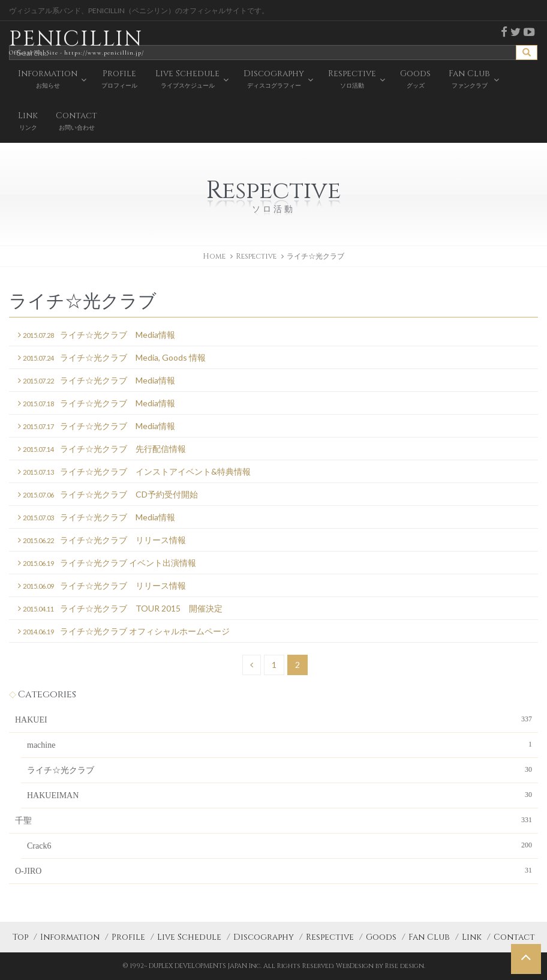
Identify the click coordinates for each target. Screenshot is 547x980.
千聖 (273, 820)
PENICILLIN (76, 42)
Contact (514, 937)
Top (20, 937)
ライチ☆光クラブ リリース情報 (102, 540)
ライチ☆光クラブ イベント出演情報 (107, 563)
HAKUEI (273, 719)
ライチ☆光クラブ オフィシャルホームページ (124, 632)
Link (472, 937)
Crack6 (279, 845)
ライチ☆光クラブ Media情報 (97, 335)
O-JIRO (273, 870)
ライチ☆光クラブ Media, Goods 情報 (112, 358)
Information (70, 937)
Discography (264, 937)
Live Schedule (189, 937)
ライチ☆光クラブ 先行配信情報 (102, 449)
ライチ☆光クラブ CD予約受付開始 (108, 495)
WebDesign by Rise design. (381, 966)
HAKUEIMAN (279, 795)
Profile (128, 937)
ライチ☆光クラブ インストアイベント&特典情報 (134, 472)
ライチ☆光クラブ (279, 769)
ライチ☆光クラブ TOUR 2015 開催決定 (120, 609)
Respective (330, 937)
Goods (381, 937)
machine (279, 744)
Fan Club (429, 937)
